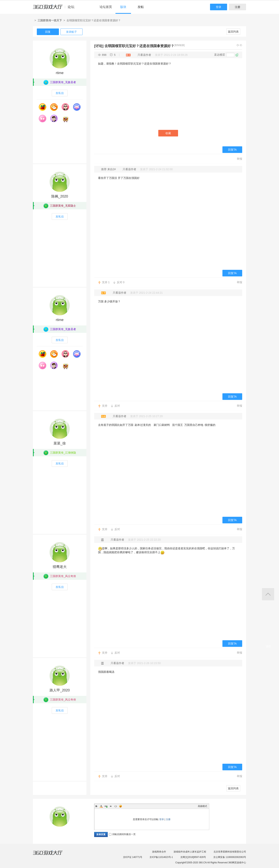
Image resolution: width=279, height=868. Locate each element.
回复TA (232, 150)
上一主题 (238, 45)
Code (116, 806)
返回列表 (233, 32)
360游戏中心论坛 (55, 9)
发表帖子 (71, 32)
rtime (60, 73)
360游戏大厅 (52, 855)
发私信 (60, 93)
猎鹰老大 (60, 567)
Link (106, 806)
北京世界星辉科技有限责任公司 (230, 852)
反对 (121, 282)
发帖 (141, 7)
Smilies (121, 806)
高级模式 (202, 806)
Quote (111, 806)
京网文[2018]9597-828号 (193, 857)
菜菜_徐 (60, 443)
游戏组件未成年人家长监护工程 (190, 852)
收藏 (168, 133)
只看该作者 (144, 55)
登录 (219, 7)
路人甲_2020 (60, 690)
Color (101, 806)
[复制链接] (180, 45)
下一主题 (241, 45)
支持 (106, 282)
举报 (239, 159)
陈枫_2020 (60, 196)
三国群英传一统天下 (50, 20)
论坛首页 (106, 7)
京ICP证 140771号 (133, 857)
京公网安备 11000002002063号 (230, 857)
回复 (48, 32)
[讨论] (99, 46)
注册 (238, 7)
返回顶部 (268, 594)
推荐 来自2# (109, 169)
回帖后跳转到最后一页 (122, 834)
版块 (123, 7)
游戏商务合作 (159, 852)
